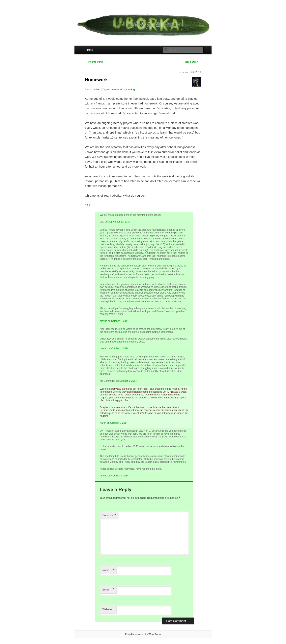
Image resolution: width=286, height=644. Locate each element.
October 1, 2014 (120, 321)
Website (107, 609)
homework (117, 90)
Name (108, 570)
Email (108, 590)
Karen (103, 423)
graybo (103, 321)
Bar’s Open (193, 62)
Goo (98, 90)
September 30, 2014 (119, 222)
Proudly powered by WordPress (143, 634)
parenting (129, 90)
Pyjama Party (94, 62)
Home (89, 50)
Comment (109, 515)
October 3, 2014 (120, 476)
